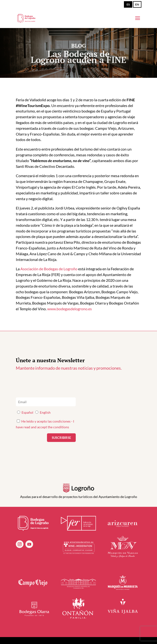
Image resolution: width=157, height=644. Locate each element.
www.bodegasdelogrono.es (70, 309)
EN (137, 4)
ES (128, 4)
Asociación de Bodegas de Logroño (49, 269)
